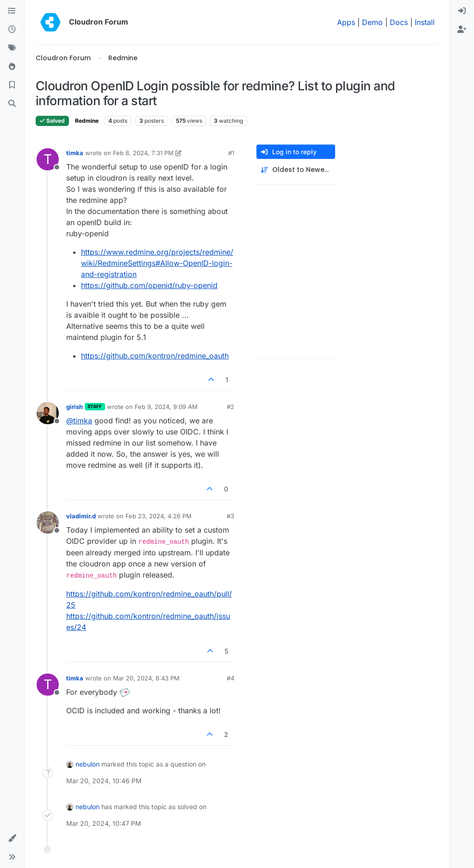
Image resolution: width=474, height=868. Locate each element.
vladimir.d (81, 516)
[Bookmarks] (12, 85)
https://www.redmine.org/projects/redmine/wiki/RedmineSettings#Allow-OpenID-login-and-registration (157, 263)
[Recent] (12, 30)
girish (75, 407)
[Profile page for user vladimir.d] (48, 522)
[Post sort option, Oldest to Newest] (296, 170)
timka (75, 153)
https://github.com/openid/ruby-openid (149, 285)
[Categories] (12, 11)
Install (425, 22)
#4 (231, 678)
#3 (231, 516)
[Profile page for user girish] (48, 413)
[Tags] (12, 48)
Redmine (87, 121)
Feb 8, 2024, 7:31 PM (143, 153)
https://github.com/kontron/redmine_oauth (155, 356)
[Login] (462, 11)
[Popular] (12, 67)
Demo (372, 22)
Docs (399, 22)
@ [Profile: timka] (79, 421)
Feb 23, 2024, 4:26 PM (159, 516)
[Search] (12, 104)
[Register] (462, 30)
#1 (231, 153)
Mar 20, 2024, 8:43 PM (146, 678)
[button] (12, 838)
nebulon (87, 764)
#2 (231, 407)
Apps (346, 22)
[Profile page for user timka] (48, 159)
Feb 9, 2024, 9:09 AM (166, 407)
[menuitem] (462, 11)
